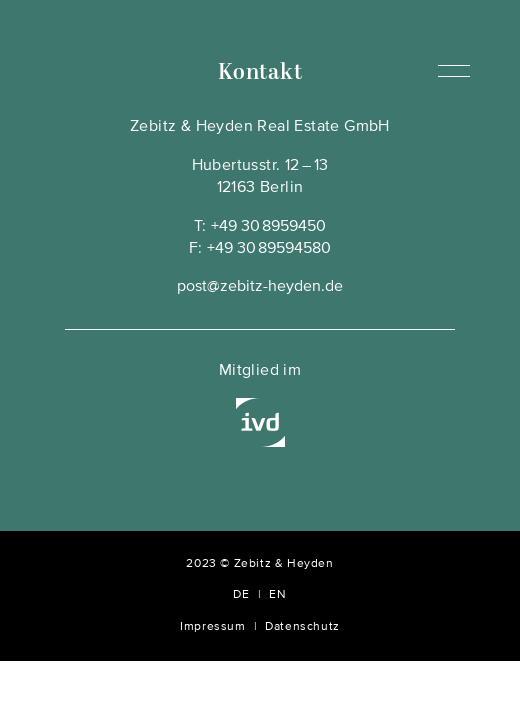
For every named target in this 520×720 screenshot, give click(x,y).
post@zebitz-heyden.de (260, 287)
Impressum (212, 627)
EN (277, 595)
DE (241, 595)
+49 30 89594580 (269, 249)
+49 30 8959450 (268, 227)
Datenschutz (302, 627)
